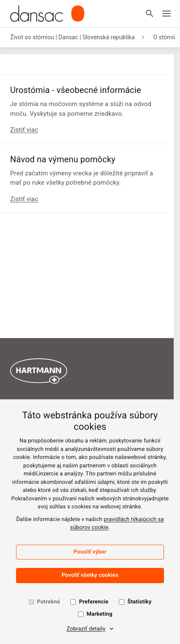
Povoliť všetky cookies (90, 575)
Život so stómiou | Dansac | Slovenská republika (73, 37)
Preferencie (94, 602)
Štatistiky (139, 602)
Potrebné (49, 602)
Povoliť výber (90, 552)
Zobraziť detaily (86, 629)
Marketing (99, 614)
